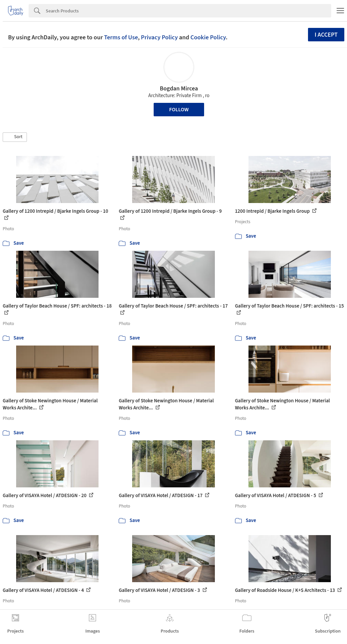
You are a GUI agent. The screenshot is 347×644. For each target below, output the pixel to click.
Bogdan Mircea (179, 89)
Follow (179, 110)
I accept (326, 35)
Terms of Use (121, 37)
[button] (15, 137)
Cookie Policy (208, 37)
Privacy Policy (159, 37)
